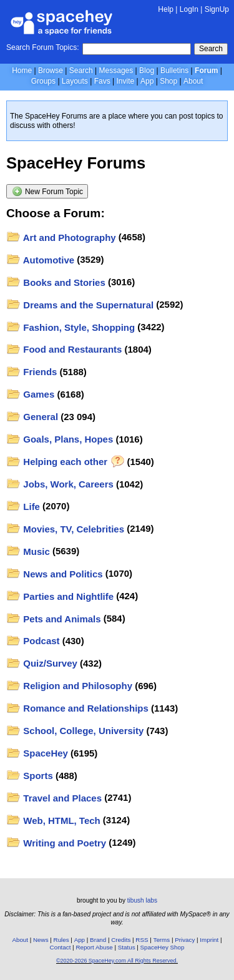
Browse (51, 71)
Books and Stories (56, 282)
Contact (61, 947)
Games (31, 394)
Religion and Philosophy (70, 686)
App (147, 81)
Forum (206, 71)
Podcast (33, 641)
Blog (147, 71)
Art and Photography (61, 238)
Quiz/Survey (42, 663)
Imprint (209, 940)
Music (28, 551)
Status (127, 947)
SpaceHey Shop (163, 947)
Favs (102, 81)
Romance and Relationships (77, 708)
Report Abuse (94, 947)
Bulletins (174, 71)
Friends (32, 372)
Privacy (185, 940)
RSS (142, 940)
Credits (121, 940)
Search (211, 49)
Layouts (75, 81)
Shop (168, 81)
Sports (30, 776)
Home (22, 71)
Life (23, 507)
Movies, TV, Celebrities (66, 529)
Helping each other (65, 462)
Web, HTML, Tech (53, 821)
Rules (61, 940)
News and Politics (55, 574)
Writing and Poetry (56, 843)
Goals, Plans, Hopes (60, 439)
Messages (116, 71)
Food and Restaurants (64, 349)
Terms (162, 940)
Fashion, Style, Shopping (71, 327)
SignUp (217, 9)
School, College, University (75, 731)
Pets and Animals (54, 619)
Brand (98, 940)
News (41, 940)
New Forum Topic (47, 191)
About (193, 81)
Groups (43, 81)
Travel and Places (54, 798)
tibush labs (142, 900)
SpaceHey (37, 753)
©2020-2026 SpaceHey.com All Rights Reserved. (117, 961)
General (32, 417)
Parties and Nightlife (60, 596)
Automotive (41, 260)
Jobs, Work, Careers (60, 484)
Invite (125, 81)
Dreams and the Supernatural (80, 305)
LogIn (189, 9)
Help (166, 9)
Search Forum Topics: (43, 47)
